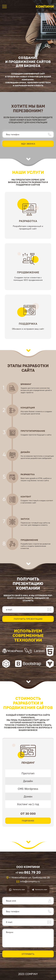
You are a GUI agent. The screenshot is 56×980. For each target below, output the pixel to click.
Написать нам (19, 889)
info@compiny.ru (30, 881)
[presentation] (3, 784)
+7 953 (28, 872)
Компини (45, 6)
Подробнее (28, 821)
